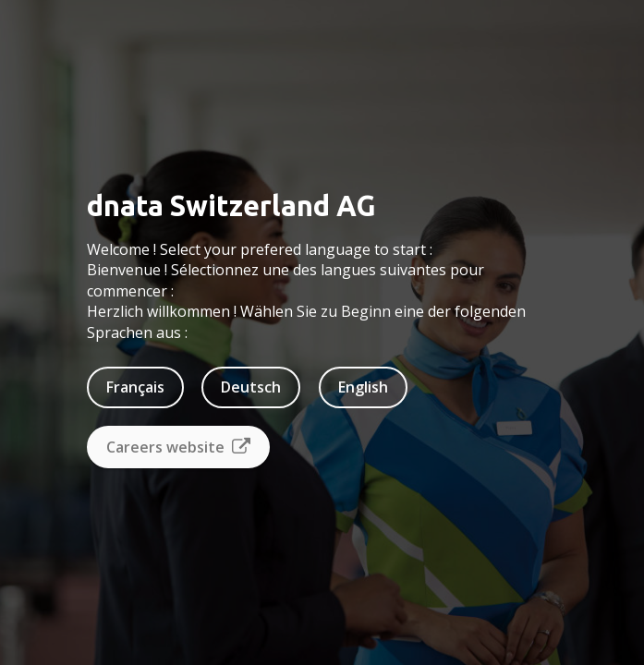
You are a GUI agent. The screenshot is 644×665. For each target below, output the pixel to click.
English (363, 387)
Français (135, 387)
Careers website (178, 447)
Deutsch (251, 387)
